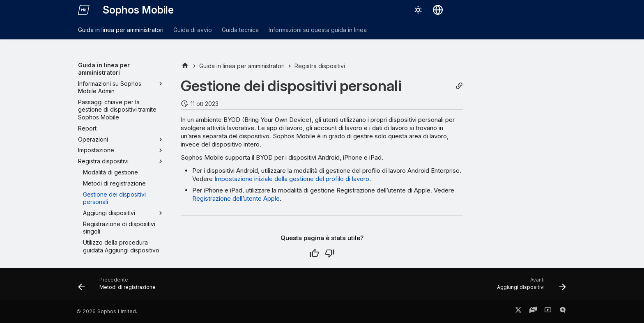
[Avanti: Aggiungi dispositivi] (529, 286)
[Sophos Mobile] (84, 10)
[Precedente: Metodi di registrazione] (119, 286)
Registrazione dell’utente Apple (236, 198)
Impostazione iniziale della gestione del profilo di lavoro (292, 179)
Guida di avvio (193, 30)
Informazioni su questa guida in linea (318, 30)
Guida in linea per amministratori (121, 30)
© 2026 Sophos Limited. (107, 311)
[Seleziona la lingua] (438, 10)
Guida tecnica (240, 30)
